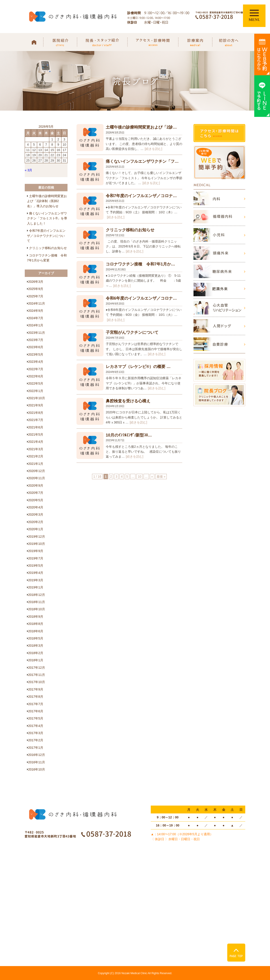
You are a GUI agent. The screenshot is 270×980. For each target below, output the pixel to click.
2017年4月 (36, 726)
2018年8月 (36, 624)
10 (139, 477)
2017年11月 (37, 675)
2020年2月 (36, 522)
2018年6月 (36, 631)
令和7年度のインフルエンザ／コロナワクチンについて (46, 236)
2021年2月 (36, 456)
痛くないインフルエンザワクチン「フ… (142, 161)
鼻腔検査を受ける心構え (128, 401)
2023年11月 (37, 333)
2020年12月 (37, 471)
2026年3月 (36, 282)
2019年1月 (36, 587)
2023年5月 (36, 354)
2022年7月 (36, 369)
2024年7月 (36, 318)
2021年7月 (36, 420)
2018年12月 (37, 595)
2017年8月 (36, 697)
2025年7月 (36, 296)
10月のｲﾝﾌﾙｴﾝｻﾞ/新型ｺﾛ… (129, 435)
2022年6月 (36, 376)
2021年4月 (36, 442)
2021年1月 (36, 464)
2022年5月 (36, 383)
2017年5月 (36, 718)
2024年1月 (36, 325)
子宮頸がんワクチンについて (132, 332)
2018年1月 (36, 660)
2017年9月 (36, 689)
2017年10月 (37, 682)
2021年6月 (36, 427)
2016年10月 (37, 769)
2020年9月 (36, 486)
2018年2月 (36, 653)
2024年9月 (36, 311)
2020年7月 (36, 493)
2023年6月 (36, 347)
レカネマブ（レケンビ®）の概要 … (138, 367)
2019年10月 (37, 544)
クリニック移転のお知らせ (130, 230)
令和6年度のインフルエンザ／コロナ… (141, 298)
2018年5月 (36, 638)
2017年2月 (36, 740)
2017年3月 (36, 733)
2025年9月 (36, 289)
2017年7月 (36, 704)
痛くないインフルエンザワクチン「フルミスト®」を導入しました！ (47, 218)
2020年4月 (36, 507)
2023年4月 (36, 362)
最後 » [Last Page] (161, 477)
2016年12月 (37, 755)
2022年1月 (36, 391)
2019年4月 (36, 573)
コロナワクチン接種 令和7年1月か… (140, 264)
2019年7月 (36, 558)
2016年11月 (37, 762)
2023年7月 (36, 340)
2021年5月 (36, 434)
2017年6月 (36, 711)
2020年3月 (36, 514)
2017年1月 (36, 748)
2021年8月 (36, 413)
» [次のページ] (152, 477)
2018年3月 (36, 646)
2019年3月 (36, 580)
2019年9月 (36, 551)
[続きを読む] (153, 149)
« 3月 (28, 170)
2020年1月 (36, 529)
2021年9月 (36, 405)
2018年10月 (37, 609)
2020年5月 (36, 500)
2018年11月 (37, 602)
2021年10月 (37, 398)
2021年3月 (36, 449)
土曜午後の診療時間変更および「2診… (141, 127)
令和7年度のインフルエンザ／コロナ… (141, 196)
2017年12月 (37, 668)
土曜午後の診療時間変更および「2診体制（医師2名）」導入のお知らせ (47, 201)
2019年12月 (37, 537)
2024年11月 (37, 303)
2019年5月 (36, 566)
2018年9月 (36, 617)
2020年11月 (37, 478)
